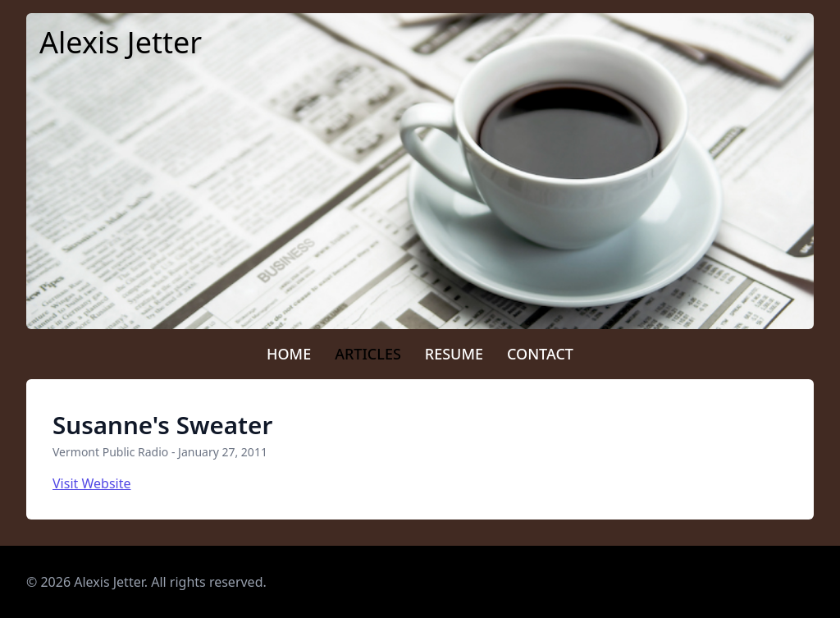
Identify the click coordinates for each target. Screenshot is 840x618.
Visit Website (91, 483)
